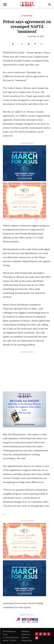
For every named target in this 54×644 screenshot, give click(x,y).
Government (27, 16)
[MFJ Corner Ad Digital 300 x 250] (24, 163)
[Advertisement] (24, 372)
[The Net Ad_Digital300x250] (24, 201)
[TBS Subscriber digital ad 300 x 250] (24, 409)
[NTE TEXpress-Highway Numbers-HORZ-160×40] (27, 620)
